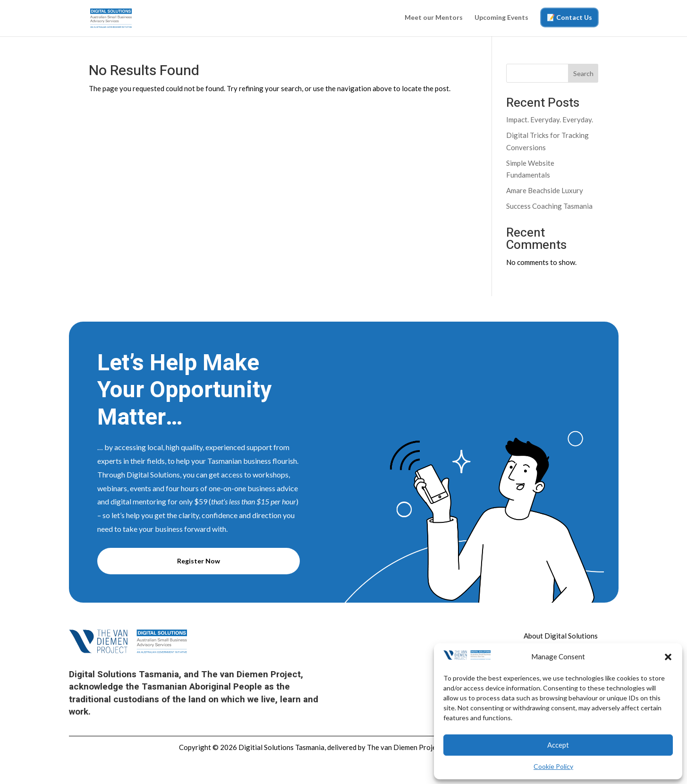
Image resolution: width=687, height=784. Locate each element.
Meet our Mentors (434, 18)
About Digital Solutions (561, 636)
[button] (668, 657)
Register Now (199, 561)
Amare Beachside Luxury (545, 190)
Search (583, 73)
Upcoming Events (501, 18)
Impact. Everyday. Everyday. (550, 119)
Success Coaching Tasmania (549, 206)
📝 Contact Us (569, 17)
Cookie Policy (553, 766)
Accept (558, 745)
